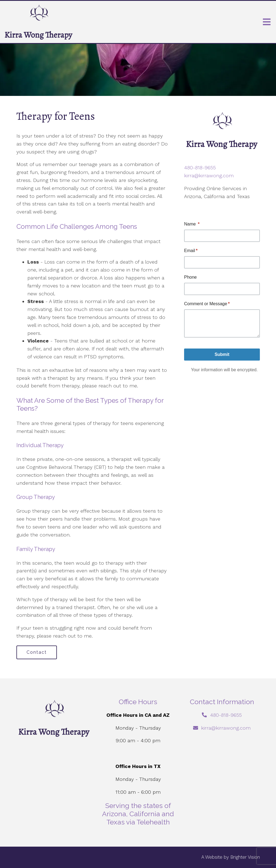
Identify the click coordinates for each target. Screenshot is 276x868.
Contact (37, 652)
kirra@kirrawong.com (209, 175)
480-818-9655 (200, 168)
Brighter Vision (245, 857)
